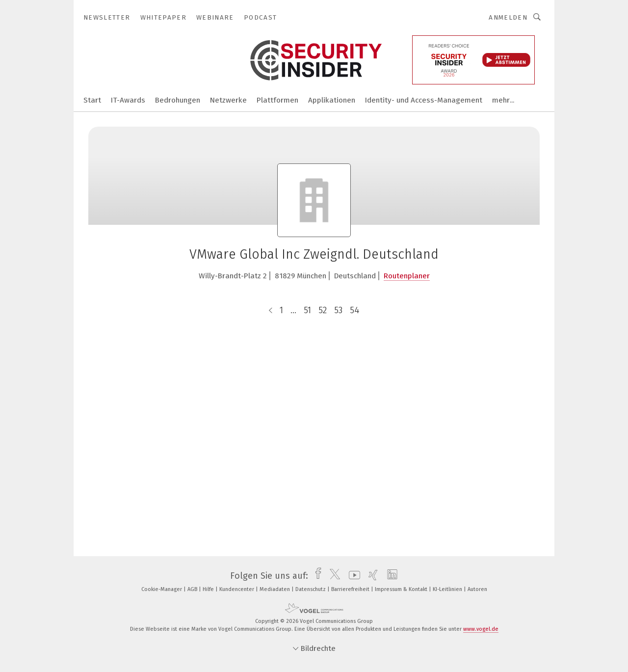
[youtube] (352, 576)
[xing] (371, 576)
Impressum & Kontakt (402, 589)
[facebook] (316, 576)
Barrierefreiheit (351, 589)
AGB (193, 589)
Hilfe (209, 589)
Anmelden (508, 17)
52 (323, 310)
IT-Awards (128, 100)
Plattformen (277, 100)
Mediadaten (275, 589)
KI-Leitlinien (448, 589)
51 (307, 310)
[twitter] (332, 576)
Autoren (477, 589)
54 (354, 310)
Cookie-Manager (162, 589)
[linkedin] (390, 576)
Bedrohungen (178, 100)
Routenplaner (407, 276)
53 (338, 310)
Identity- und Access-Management (424, 100)
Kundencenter (237, 589)
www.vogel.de (481, 629)
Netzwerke (228, 100)
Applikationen (332, 100)
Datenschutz (311, 589)
